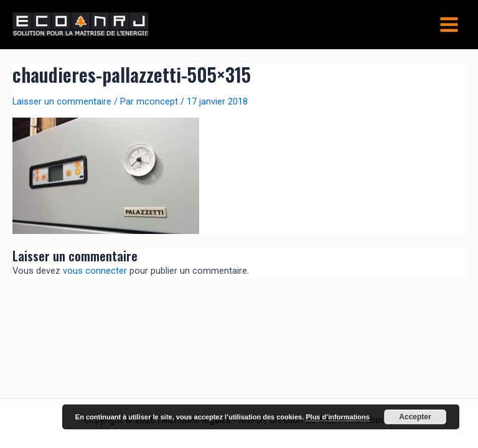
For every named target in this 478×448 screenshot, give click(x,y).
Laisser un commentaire (62, 101)
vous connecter (95, 271)
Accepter (415, 417)
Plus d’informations (338, 417)
